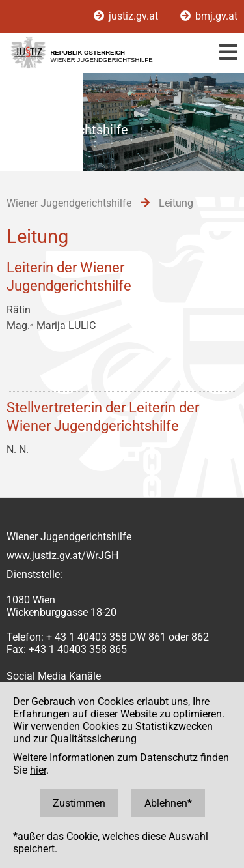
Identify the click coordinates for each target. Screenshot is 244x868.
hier (38, 770)
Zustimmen (79, 803)
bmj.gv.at (209, 16)
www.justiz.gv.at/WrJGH (62, 556)
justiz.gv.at (127, 16)
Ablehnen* (168, 803)
